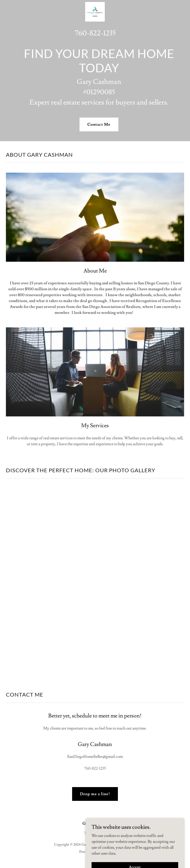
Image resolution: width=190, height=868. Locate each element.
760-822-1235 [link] (95, 33)
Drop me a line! (95, 794)
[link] (95, 4)
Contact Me (99, 124)
